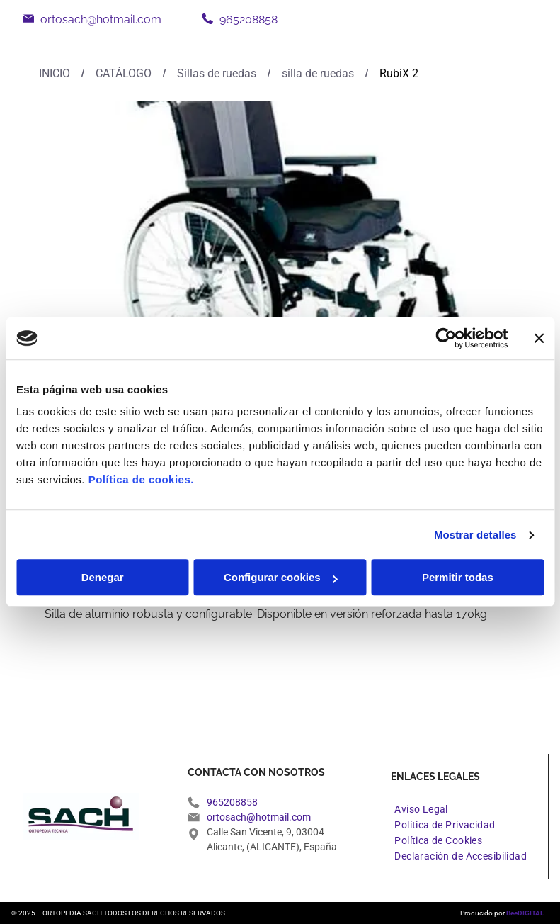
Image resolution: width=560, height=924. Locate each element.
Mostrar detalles (475, 535)
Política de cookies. (141, 480)
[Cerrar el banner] (539, 338)
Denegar (103, 578)
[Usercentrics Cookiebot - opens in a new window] (446, 338)
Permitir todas (458, 578)
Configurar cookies (281, 578)
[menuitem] (421, 809)
